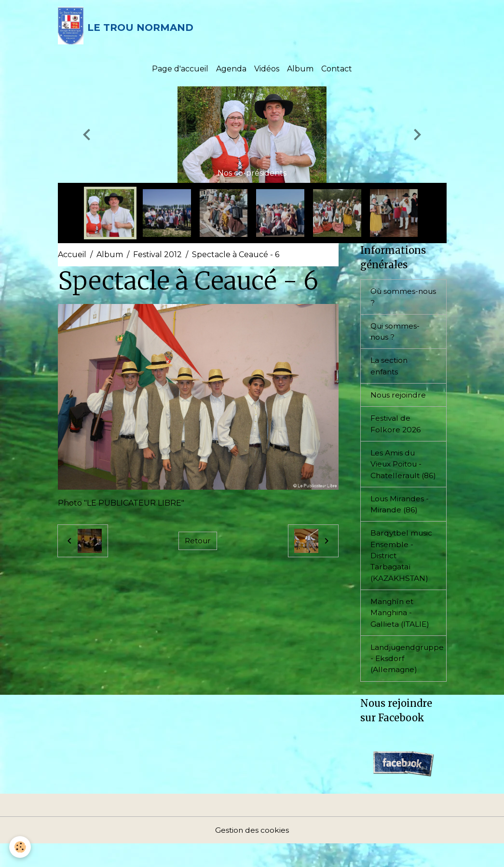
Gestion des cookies (252, 853)
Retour (198, 543)
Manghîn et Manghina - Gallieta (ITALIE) (401, 634)
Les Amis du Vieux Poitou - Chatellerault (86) (398, 476)
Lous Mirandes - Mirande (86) (400, 523)
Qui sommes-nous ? (396, 335)
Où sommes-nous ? (395, 300)
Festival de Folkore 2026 (396, 429)
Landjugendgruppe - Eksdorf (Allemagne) (409, 681)
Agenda (231, 71)
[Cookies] (20, 847)
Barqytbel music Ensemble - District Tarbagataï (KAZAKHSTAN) (402, 575)
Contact (337, 71)
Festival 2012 (157, 257)
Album (300, 71)
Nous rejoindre (399, 400)
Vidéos (267, 71)
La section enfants (389, 370)
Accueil (72, 257)
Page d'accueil (180, 71)
